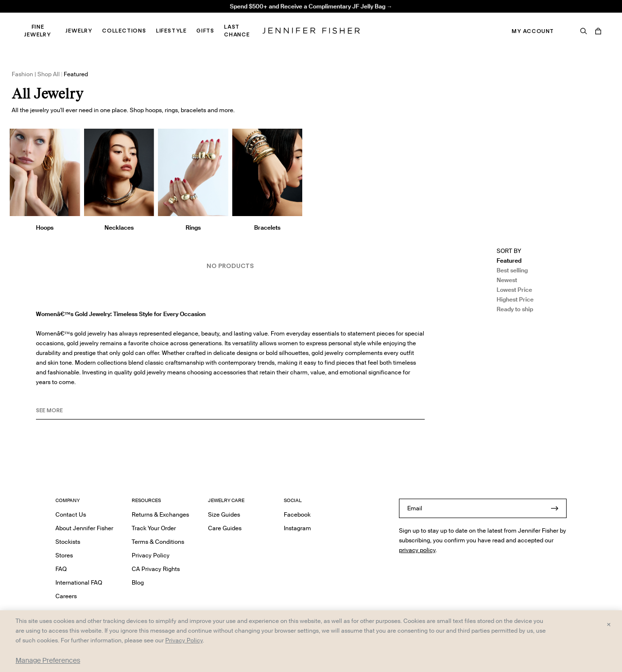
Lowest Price (514, 290)
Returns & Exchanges (160, 514)
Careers (66, 596)
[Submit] (554, 508)
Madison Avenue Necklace (192, 17)
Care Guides (225, 528)
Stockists (68, 542)
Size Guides (224, 514)
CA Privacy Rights (156, 569)
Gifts (205, 31)
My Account (533, 31)
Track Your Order (154, 528)
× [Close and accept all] (609, 624)
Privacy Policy (151, 555)
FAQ (61, 569)
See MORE (49, 410)
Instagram (297, 528)
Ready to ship (515, 309)
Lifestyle (171, 31)
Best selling (512, 270)
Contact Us (71, 514)
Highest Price (515, 299)
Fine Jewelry (38, 31)
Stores (64, 555)
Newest (507, 280)
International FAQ (79, 582)
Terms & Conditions (158, 542)
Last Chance (237, 31)
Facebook (297, 514)
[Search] (584, 31)
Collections (124, 31)
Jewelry (79, 31)
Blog (138, 582)
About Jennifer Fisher (84, 528)
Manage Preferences (48, 660)
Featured (509, 260)
